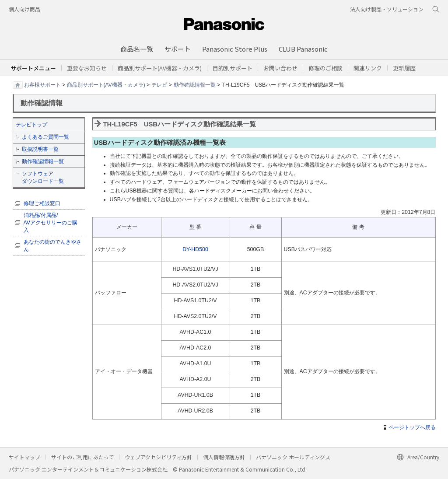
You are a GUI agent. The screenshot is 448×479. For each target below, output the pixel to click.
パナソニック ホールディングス (293, 457)
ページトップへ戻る (412, 427)
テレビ (159, 84)
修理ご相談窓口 (42, 203)
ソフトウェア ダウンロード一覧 (43, 177)
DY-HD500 (195, 249)
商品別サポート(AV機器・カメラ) (106, 84)
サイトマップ (24, 457)
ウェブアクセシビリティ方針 (158, 457)
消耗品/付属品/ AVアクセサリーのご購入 (51, 223)
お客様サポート (42, 84)
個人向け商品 (24, 9)
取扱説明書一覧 (40, 149)
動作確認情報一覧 (195, 84)
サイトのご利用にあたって (82, 457)
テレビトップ (31, 125)
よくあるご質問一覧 (45, 137)
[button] (233, 68)
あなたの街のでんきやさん (52, 246)
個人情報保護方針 (224, 457)
